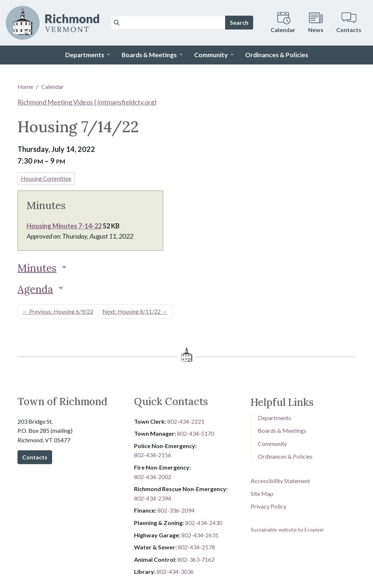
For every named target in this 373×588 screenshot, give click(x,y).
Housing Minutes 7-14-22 (64, 226)
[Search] (168, 23)
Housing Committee (46, 178)
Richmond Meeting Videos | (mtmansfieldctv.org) (87, 102)
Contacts (35, 457)
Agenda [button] (35, 289)
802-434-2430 (204, 523)
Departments (274, 418)
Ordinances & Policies (285, 456)
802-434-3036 (175, 571)
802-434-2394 (153, 498)
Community (272, 444)
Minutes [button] (37, 268)
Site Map (262, 493)
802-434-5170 (196, 433)
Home (25, 87)
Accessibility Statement (280, 481)
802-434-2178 (196, 547)
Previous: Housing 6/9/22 (58, 311)
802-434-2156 (153, 455)
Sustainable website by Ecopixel (287, 530)
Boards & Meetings (282, 430)
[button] (88, 55)
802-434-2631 (200, 535)
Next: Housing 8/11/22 (135, 311)
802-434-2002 (153, 477)
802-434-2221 (186, 421)
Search (239, 22)
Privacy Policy (268, 506)
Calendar (52, 87)
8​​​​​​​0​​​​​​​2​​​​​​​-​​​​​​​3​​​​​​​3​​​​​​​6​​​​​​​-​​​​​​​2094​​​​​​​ (176, 510)
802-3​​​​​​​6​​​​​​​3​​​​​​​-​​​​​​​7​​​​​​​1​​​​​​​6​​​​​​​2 (196, 559)
